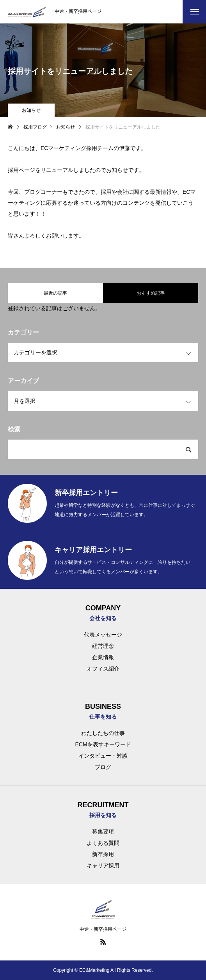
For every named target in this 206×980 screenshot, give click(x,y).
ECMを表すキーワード (103, 744)
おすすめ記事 (151, 293)
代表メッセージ (103, 635)
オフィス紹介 (103, 669)
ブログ (103, 767)
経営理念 (103, 646)
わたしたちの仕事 (103, 733)
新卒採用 (103, 854)
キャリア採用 (103, 866)
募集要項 (103, 832)
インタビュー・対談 (103, 756)
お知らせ (31, 110)
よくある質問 (103, 843)
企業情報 (103, 657)
